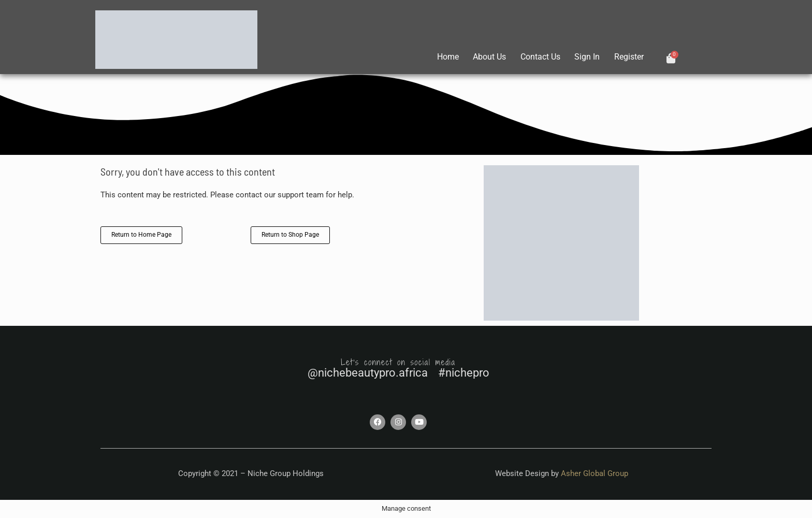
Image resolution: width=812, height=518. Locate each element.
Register (628, 57)
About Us (485, 57)
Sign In (585, 57)
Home (442, 57)
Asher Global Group (594, 473)
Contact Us (537, 57)
